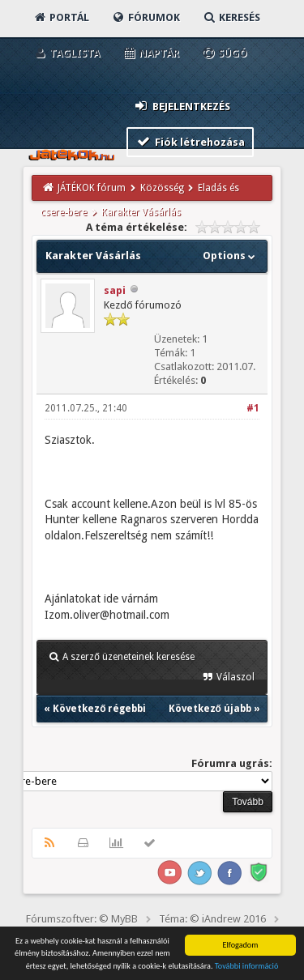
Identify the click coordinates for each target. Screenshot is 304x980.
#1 (253, 408)
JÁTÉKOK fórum (92, 188)
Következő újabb (210, 709)
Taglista (66, 53)
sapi (115, 290)
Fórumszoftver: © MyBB (82, 919)
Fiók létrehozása (190, 141)
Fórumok (146, 17)
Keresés (231, 17)
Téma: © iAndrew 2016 (212, 919)
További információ (247, 967)
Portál (61, 17)
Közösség (162, 188)
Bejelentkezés (182, 106)
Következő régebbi (99, 709)
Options (231, 256)
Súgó (224, 53)
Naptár (150, 53)
